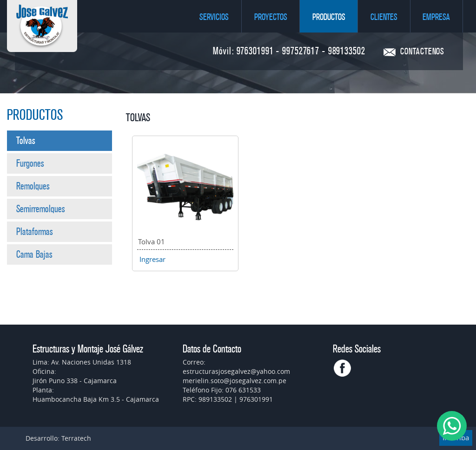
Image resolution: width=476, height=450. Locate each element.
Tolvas (26, 141)
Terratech (76, 438)
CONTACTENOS (422, 52)
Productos (329, 17)
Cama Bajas (34, 254)
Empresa (436, 17)
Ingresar (152, 259)
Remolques (33, 186)
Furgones (30, 163)
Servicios (214, 17)
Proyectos (271, 17)
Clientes (384, 17)
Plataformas (35, 232)
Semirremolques (41, 209)
